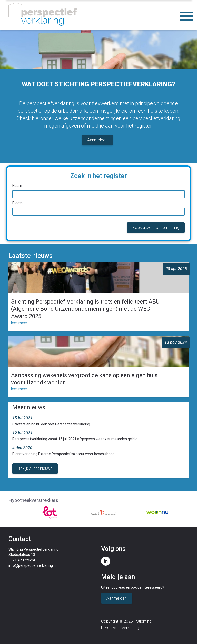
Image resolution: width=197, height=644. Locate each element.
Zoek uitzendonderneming (156, 227)
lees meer (19, 323)
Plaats (17, 203)
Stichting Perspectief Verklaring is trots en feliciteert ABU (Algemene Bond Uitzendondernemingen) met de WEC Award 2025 (85, 309)
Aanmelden (97, 140)
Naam (17, 186)
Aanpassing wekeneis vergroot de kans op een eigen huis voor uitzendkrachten (84, 379)
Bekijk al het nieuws (35, 468)
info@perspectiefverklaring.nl (32, 565)
